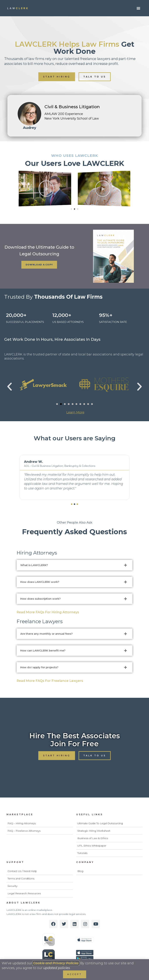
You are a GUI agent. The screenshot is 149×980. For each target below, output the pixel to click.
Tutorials (82, 853)
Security (12, 886)
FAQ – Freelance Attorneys (24, 831)
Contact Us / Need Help (22, 871)
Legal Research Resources (24, 893)
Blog (80, 871)
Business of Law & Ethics (93, 838)
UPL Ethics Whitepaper (92, 846)
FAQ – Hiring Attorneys (22, 823)
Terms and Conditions (21, 878)
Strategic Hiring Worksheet (94, 831)
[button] (138, 8)
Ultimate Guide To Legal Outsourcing (100, 823)
